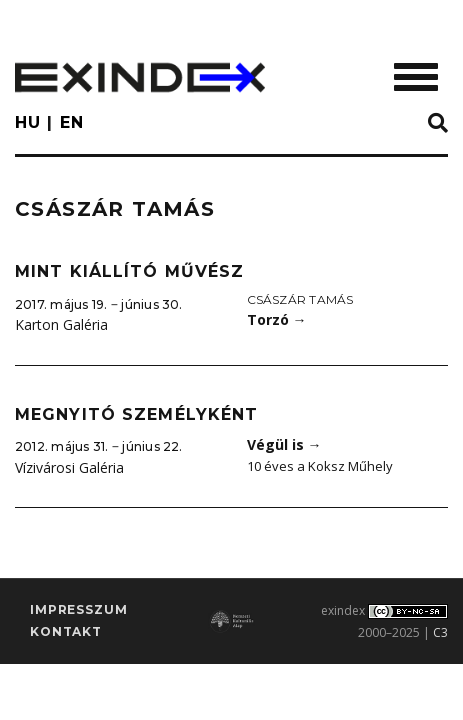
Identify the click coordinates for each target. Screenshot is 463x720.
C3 (440, 632)
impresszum (78, 609)
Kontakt (66, 631)
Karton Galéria (61, 324)
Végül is (284, 444)
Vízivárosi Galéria (69, 467)
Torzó (277, 319)
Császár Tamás (300, 299)
